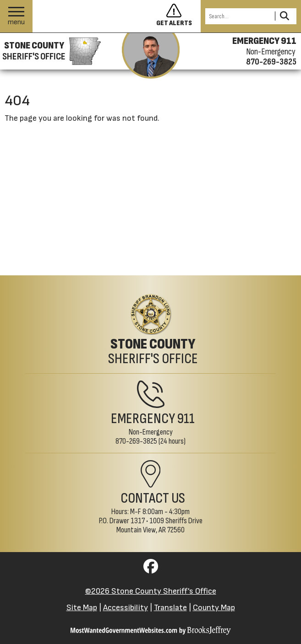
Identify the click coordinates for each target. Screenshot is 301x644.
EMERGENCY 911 (264, 41)
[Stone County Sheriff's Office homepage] (50, 51)
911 (186, 419)
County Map (214, 608)
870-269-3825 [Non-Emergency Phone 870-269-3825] (136, 441)
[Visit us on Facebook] (151, 569)
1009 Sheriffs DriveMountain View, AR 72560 (159, 525)
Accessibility (126, 608)
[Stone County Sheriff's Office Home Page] (151, 330)
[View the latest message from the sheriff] (151, 56)
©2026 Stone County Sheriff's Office (151, 591)
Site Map (82, 608)
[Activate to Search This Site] (284, 16)
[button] (16, 16)
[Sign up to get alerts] (174, 16)
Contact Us (153, 498)
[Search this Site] (239, 16)
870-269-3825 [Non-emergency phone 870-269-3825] (271, 62)
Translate (170, 608)
